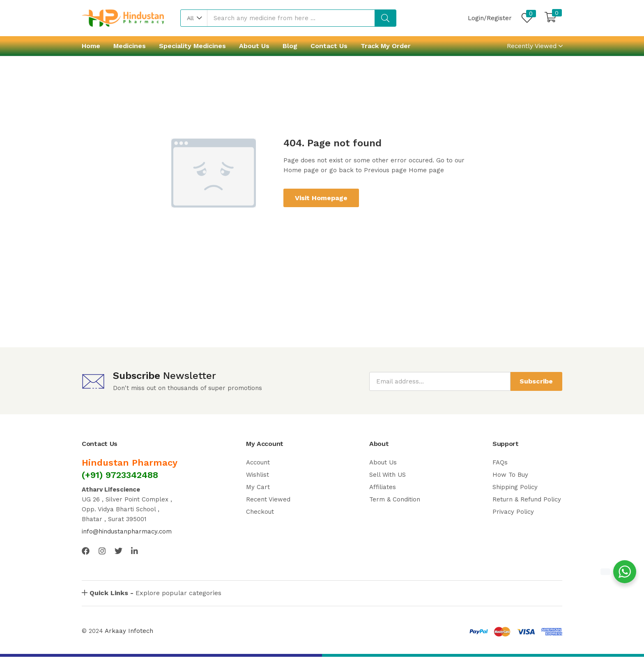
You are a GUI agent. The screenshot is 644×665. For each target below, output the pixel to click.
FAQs (500, 462)
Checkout (260, 512)
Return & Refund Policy (527, 499)
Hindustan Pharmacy (130, 463)
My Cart (258, 487)
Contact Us (329, 46)
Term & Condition (395, 499)
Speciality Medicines (192, 46)
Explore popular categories (155, 593)
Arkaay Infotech (129, 631)
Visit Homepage (321, 198)
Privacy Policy (513, 512)
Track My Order (386, 46)
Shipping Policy (515, 487)
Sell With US (388, 475)
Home (91, 46)
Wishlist (258, 475)
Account (258, 462)
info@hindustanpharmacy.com (127, 531)
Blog (290, 46)
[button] (194, 18)
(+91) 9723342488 (120, 475)
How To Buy (510, 475)
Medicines (130, 46)
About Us (254, 46)
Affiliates (383, 487)
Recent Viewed (268, 499)
